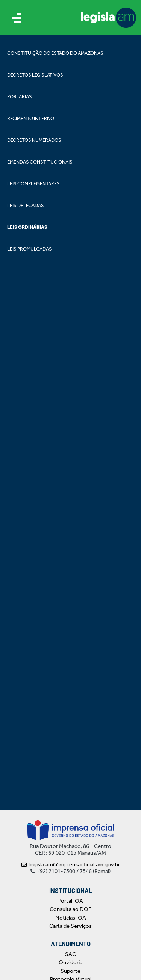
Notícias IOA (71, 918)
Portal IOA (71, 901)
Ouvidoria (70, 962)
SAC (70, 954)
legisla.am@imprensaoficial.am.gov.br (71, 864)
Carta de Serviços (70, 926)
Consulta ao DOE (70, 909)
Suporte (70, 971)
